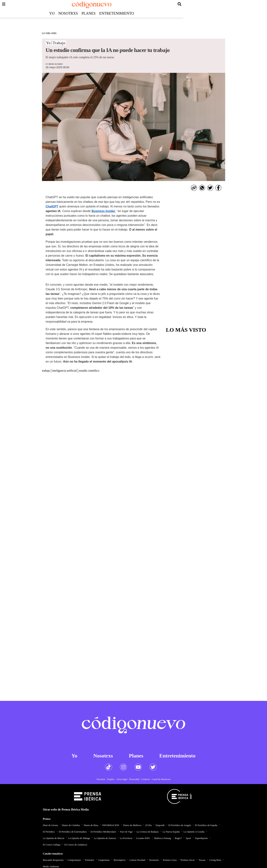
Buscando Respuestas (53, 860)
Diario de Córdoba (71, 825)
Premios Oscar (188, 860)
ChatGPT (52, 206)
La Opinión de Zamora (105, 838)
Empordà (160, 825)
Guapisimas (104, 860)
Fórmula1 (90, 860)
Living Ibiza (215, 860)
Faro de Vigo (126, 832)
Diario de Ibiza (91, 825)
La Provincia (126, 838)
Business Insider (103, 211)
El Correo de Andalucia (76, 845)
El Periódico (49, 832)
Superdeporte (201, 838)
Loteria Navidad (137, 860)
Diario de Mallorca (132, 825)
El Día (149, 825)
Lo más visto (49, 33)
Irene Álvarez (56, 64)
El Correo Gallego (52, 845)
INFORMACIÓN (111, 825)
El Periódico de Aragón (180, 825)
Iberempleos (120, 860)
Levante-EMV (143, 838)
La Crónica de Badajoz (148, 832)
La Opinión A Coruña (194, 832)
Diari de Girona (51, 825)
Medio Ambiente (51, 866)
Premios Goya (170, 860)
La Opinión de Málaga (79, 838)
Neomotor (154, 860)
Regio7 (178, 838)
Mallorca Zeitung (163, 838)
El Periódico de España (206, 825)
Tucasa (202, 860)
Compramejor (74, 860)
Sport (188, 838)
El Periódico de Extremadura (73, 832)
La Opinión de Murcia (54, 838)
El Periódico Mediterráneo (103, 832)
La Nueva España (171, 832)
